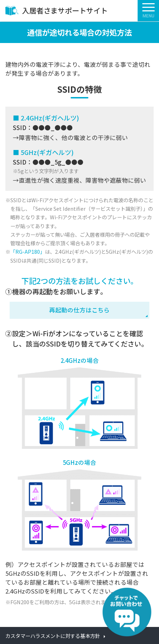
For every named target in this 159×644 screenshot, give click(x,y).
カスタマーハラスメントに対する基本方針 (53, 636)
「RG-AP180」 (28, 251)
